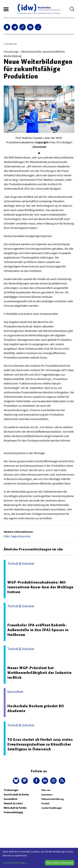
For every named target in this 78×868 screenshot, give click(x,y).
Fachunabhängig (13, 812)
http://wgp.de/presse (17, 536)
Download (40, 147)
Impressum (47, 795)
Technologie (11, 790)
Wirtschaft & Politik (15, 808)
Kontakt (45, 803)
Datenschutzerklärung (52, 799)
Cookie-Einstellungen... (15, 863)
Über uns (46, 790)
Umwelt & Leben (13, 803)
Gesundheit (10, 799)
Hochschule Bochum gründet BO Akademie (36, 708)
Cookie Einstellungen (52, 808)
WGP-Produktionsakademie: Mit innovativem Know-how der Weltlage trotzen (40, 587)
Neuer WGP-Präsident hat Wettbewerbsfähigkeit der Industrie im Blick (40, 673)
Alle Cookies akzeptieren (59, 863)
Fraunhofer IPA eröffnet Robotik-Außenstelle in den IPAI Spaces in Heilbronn (38, 630)
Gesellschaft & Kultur (16, 795)
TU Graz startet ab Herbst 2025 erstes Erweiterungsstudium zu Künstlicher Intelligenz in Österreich (40, 744)
